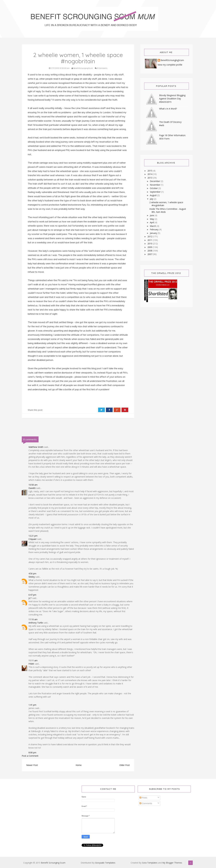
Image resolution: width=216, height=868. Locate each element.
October (154, 188)
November (155, 185)
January (154, 233)
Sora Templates (150, 863)
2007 (150, 254)
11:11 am (33, 660)
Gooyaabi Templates (105, 863)
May (152, 219)
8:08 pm (32, 752)
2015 (150, 171)
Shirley (32, 577)
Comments (146, 803)
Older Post (125, 765)
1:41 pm (32, 705)
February (154, 229)
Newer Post (32, 765)
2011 (150, 240)
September (155, 192)
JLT (30, 598)
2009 (150, 247)
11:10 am (33, 619)
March (153, 226)
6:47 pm (32, 595)
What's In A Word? (168, 109)
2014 (150, 174)
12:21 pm (33, 536)
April (152, 222)
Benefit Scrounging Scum (53, 863)
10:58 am (33, 485)
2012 (150, 236)
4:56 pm (32, 573)
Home (79, 765)
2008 (150, 251)
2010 (150, 244)
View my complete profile (170, 65)
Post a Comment (30, 756)
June (152, 215)
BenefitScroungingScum (172, 60)
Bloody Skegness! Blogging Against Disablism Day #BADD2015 (172, 99)
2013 (150, 178)
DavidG (32, 488)
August (154, 195)
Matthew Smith (36, 447)
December (155, 181)
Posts (143, 798)
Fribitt (31, 664)
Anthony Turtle (36, 623)
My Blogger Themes (172, 863)
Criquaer (33, 539)
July (152, 199)
